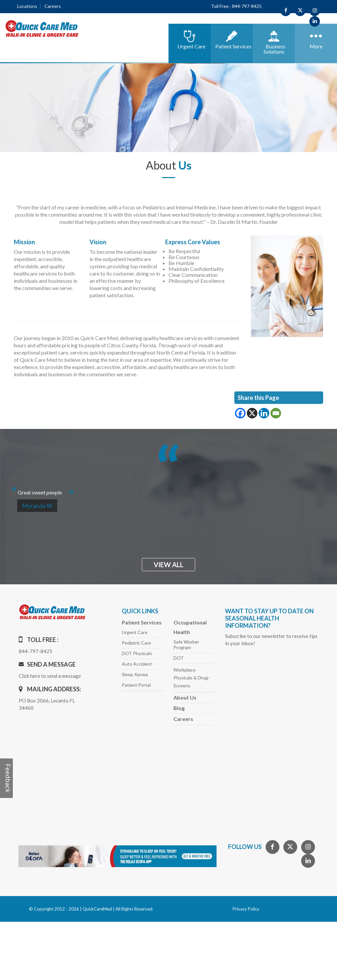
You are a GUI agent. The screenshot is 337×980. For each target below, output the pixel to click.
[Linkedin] (264, 413)
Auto (137, 664)
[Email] (276, 413)
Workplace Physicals (192, 678)
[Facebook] (240, 413)
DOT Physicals (137, 653)
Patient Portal (136, 685)
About (185, 697)
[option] (168, 490)
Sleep (135, 674)
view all (168, 565)
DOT (179, 658)
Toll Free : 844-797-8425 (236, 6)
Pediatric (136, 643)
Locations (27, 6)
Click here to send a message (50, 676)
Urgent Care (135, 632)
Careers (53, 6)
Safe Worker (186, 645)
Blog (179, 708)
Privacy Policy (246, 909)
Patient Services (142, 622)
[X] (252, 413)
